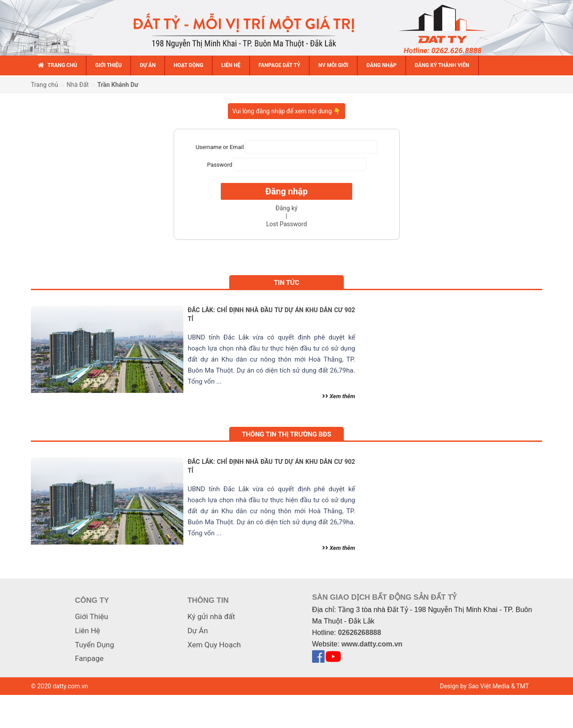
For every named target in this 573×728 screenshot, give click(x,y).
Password (220, 165)
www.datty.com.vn (372, 644)
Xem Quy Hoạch (214, 645)
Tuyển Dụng (95, 645)
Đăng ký (286, 208)
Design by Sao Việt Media (475, 686)
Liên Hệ (87, 631)
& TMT (520, 686)
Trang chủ (45, 85)
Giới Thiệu (91, 616)
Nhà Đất (78, 85)
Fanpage (89, 658)
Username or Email (220, 147)
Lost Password (287, 224)
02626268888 (360, 633)
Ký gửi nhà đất (211, 616)
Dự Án (197, 631)
